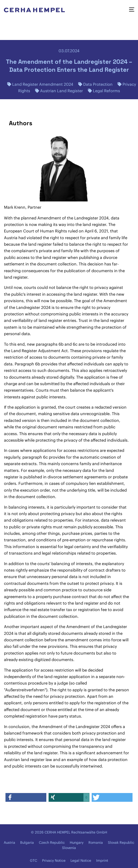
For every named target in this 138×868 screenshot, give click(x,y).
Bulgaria (27, 843)
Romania (96, 843)
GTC (34, 861)
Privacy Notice (54, 861)
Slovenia (69, 848)
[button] (26, 797)
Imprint (102, 861)
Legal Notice (81, 861)
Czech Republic (52, 843)
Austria (9, 843)
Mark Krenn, (15, 207)
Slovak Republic (121, 843)
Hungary (77, 843)
